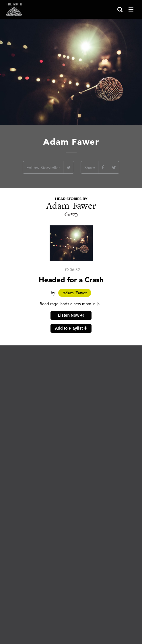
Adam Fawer (75, 293)
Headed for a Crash (71, 280)
